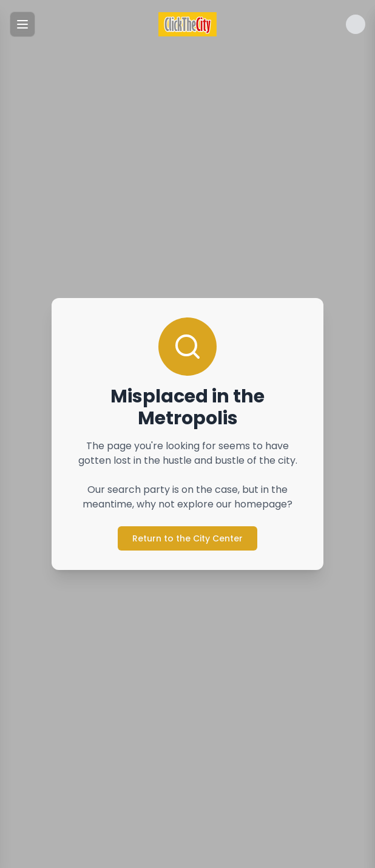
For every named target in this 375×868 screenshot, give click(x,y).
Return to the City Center (187, 538)
